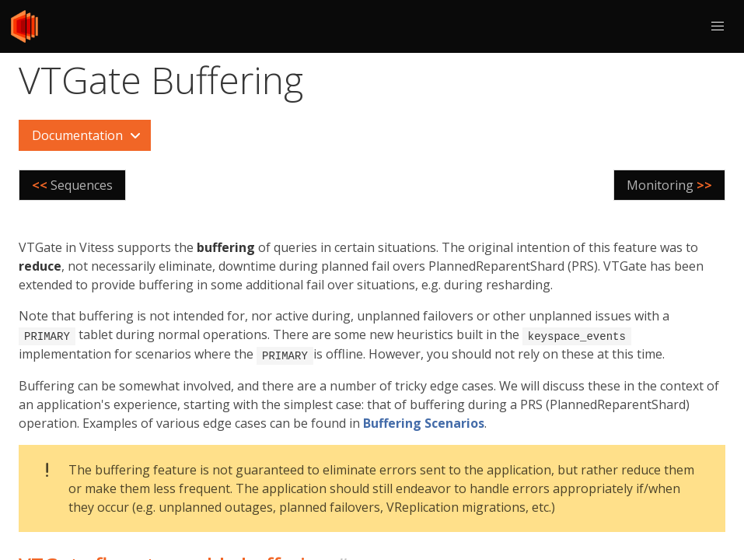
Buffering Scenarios (424, 422)
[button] (718, 26)
